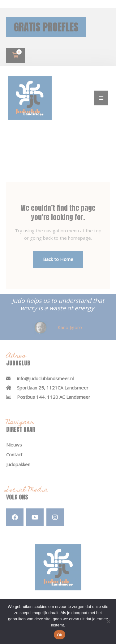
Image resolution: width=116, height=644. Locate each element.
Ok (60, 635)
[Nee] (108, 622)
